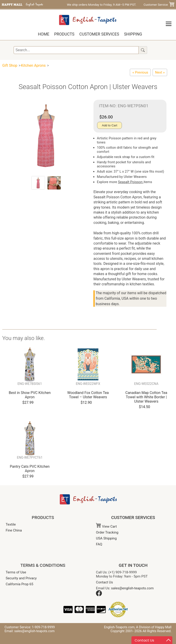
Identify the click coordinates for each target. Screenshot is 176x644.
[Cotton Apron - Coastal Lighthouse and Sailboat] (160, 72)
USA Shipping (106, 538)
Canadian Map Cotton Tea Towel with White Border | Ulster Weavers (146, 397)
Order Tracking (107, 532)
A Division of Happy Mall (154, 627)
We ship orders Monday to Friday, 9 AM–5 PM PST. (102, 5)
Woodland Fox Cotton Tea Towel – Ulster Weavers (88, 395)
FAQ (99, 544)
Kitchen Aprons (33, 65)
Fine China (14, 530)
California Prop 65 (19, 584)
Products (64, 34)
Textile (11, 524)
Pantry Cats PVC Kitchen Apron (30, 469)
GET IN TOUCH (133, 565)
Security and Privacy (21, 578)
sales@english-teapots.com (132, 588)
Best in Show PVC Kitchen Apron (30, 395)
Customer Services (99, 34)
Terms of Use (16, 572)
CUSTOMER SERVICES (133, 517)
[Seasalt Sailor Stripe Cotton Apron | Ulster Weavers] (140, 72)
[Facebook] (99, 595)
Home (44, 34)
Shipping (133, 34)
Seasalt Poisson (131, 182)
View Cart (106, 526)
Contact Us (104, 582)
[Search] (76, 50)
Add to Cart (109, 125)
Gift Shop (10, 65)
